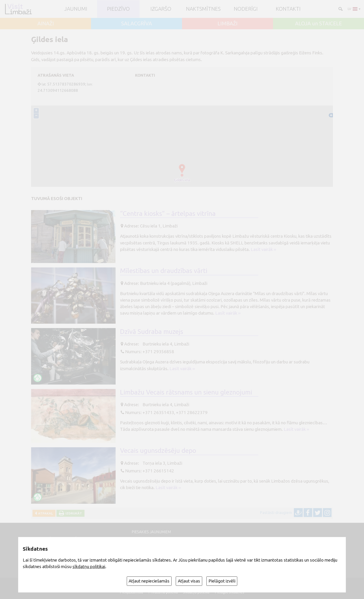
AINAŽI (46, 24)
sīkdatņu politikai (89, 566)
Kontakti (288, 9)
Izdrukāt (73, 513)
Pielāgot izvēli (222, 581)
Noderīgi (246, 9)
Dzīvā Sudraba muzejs (152, 331)
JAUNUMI (76, 9)
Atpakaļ (45, 513)
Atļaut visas (189, 581)
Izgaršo (161, 9)
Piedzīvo (118, 9)
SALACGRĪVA (137, 24)
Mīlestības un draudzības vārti (164, 271)
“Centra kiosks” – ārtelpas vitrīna (168, 213)
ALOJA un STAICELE (318, 24)
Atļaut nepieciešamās (149, 581)
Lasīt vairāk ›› (263, 249)
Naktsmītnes (203, 9)
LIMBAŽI (227, 24)
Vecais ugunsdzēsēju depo (158, 450)
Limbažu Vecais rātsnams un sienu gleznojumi (186, 392)
